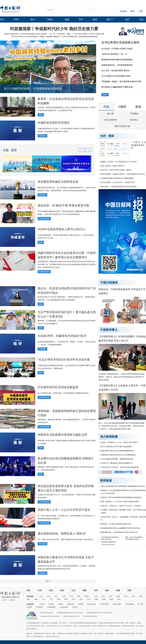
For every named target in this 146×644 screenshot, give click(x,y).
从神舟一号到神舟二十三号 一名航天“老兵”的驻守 (119, 442)
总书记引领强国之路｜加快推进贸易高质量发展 (80, 37)
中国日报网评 (110, 120)
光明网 (29, 607)
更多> (105, 95)
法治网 (75, 607)
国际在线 (70, 604)
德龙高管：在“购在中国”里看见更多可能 (63, 205)
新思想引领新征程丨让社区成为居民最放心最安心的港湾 (25, 34)
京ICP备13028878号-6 (91, 616)
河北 (56, 596)
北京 (41, 596)
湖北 (28, 599)
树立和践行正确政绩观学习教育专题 (117, 87)
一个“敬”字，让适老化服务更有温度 (138, 145)
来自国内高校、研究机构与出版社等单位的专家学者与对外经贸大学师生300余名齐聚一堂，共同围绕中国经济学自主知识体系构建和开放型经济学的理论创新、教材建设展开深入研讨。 (67, 264)
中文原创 (42, 544)
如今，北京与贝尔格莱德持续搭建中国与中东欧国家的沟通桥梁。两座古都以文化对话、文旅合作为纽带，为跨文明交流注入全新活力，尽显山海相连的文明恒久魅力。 (122, 426)
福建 (118, 596)
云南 (89, 599)
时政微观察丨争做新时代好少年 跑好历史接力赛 (54, 29)
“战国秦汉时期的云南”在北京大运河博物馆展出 (118, 455)
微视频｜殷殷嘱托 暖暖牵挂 (50, 37)
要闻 (41, 115)
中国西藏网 (129, 604)
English (123, 11)
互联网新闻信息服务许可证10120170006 (70, 613)
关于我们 (4, 600)
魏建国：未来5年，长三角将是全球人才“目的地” (119, 162)
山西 (64, 596)
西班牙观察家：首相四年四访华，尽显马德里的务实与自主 (123, 174)
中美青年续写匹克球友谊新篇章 (58, 387)
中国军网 (39, 607)
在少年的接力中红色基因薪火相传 (116, 76)
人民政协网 (64, 607)
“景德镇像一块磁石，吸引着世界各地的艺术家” (122, 82)
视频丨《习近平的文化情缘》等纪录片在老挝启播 (85, 34)
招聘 (129, 590)
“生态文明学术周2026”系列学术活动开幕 (64, 360)
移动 (133, 11)
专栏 (81, 19)
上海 (96, 596)
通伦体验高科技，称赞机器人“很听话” (62, 534)
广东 (43, 599)
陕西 (104, 599)
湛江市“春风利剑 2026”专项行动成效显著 (116, 447)
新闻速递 (106, 480)
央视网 (81, 604)
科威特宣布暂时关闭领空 (54, 123)
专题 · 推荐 (10, 150)
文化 (141, 19)
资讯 (33, 19)
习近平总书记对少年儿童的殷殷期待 (24, 37)
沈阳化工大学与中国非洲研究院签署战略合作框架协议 (121, 497)
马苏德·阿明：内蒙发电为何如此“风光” (62, 336)
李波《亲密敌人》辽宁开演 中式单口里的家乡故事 (120, 502)
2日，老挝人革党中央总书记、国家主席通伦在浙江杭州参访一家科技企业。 (66, 539)
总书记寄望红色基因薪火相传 (120, 42)
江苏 (103, 596)
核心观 (110, 114)
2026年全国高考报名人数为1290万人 (62, 229)
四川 (74, 599)
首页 (2, 19)
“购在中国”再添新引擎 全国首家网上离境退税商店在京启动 (123, 486)
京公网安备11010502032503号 (50, 616)
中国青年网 (91, 604)
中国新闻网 (51, 607)
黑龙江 (87, 596)
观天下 (110, 19)
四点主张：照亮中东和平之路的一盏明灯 (116, 170)
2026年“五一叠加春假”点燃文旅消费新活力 (117, 463)
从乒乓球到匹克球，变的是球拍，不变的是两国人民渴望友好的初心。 (64, 393)
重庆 (66, 599)
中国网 (60, 604)
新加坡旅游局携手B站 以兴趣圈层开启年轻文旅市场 (120, 528)
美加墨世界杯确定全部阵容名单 (58, 182)
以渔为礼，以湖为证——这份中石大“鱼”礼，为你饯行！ (122, 506)
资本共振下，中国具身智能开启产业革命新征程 (119, 187)
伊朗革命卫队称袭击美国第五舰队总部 (62, 435)
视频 (67, 19)
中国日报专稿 (44, 219)
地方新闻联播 (109, 437)
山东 (133, 596)
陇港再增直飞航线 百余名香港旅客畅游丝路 (117, 451)
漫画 (95, 19)
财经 (62, 590)
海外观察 (42, 349)
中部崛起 (134, 114)
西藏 (96, 599)
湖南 (36, 599)
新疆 (111, 599)
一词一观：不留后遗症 (57, 34)
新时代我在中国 (122, 126)
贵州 (81, 599)
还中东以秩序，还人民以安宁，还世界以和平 (118, 182)
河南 (141, 596)
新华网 (51, 604)
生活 (73, 590)
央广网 (140, 604)
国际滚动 (42, 136)
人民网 (42, 604)
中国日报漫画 (109, 282)
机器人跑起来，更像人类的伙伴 (113, 166)
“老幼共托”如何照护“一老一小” (114, 54)
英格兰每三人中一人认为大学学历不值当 (64, 510)
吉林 (79, 596)
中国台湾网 (117, 604)
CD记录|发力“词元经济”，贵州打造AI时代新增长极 (120, 467)
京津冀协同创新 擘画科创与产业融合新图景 (117, 178)
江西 (126, 596)
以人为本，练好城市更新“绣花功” (116, 71)
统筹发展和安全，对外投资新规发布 (117, 65)
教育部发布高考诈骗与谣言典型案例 (117, 60)
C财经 (50, 19)
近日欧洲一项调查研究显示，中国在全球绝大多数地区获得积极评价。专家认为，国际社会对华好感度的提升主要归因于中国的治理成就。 (122, 377)
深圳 (119, 599)
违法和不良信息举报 (46, 613)
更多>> (48, 581)
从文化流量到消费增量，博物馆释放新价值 (117, 459)
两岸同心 (134, 120)
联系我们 (12, 600)
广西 (51, 599)
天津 (49, 596)
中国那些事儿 (109, 330)
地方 (127, 19)
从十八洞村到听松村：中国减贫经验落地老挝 (33, 89)
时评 (16, 19)
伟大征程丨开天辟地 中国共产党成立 (117, 49)
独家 (118, 590)
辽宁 (71, 596)
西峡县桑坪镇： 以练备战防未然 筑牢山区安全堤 (119, 532)
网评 (111, 136)
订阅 (140, 11)
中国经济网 (104, 604)
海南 (59, 599)
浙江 (111, 596)
